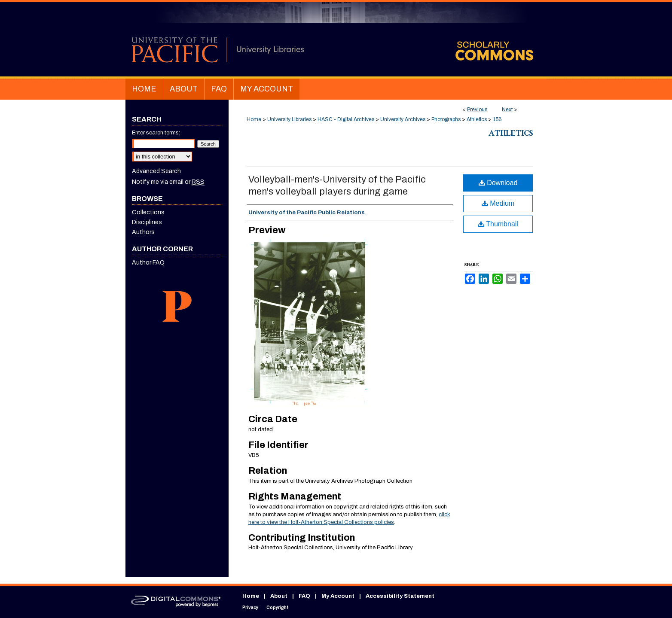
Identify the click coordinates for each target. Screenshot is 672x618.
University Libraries (289, 119)
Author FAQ (148, 263)
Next (507, 110)
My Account (338, 596)
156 (497, 119)
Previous (477, 110)
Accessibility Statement (400, 596)
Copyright (278, 607)
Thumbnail (498, 224)
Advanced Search (156, 171)
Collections (148, 212)
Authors (143, 232)
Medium (498, 203)
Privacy (250, 607)
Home (254, 119)
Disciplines (147, 222)
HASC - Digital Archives (346, 119)
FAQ (304, 596)
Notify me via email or (168, 182)
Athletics (477, 119)
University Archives (403, 119)
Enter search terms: (156, 133)
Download (498, 183)
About (279, 596)
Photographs (446, 119)
